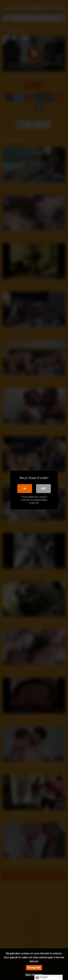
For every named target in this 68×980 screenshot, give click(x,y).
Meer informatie (34, 975)
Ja (25, 489)
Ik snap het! (34, 968)
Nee (43, 489)
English (42, 977)
